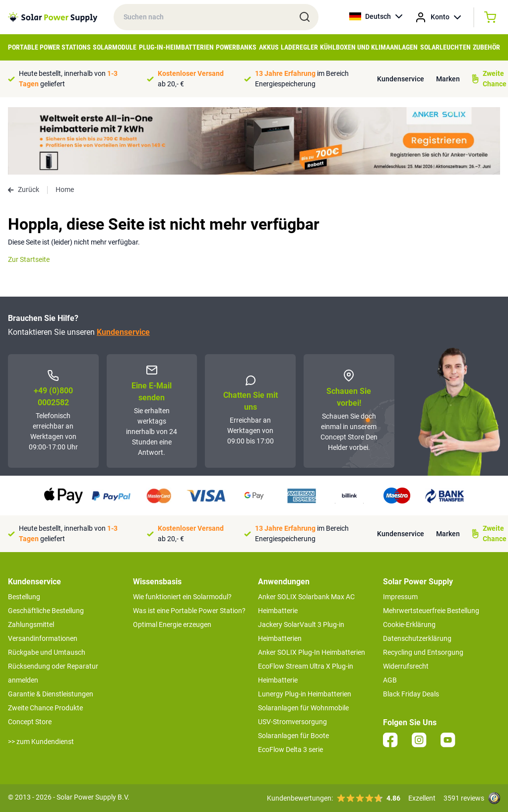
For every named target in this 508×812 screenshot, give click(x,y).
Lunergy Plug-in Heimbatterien (305, 694)
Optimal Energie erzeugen (172, 625)
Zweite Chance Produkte (45, 708)
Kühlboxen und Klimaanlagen (369, 47)
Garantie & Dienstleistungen (51, 694)
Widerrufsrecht (406, 666)
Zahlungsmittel (31, 625)
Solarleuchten (445, 47)
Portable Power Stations (49, 47)
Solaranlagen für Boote (293, 736)
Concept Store (30, 722)
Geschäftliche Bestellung (46, 611)
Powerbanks (236, 47)
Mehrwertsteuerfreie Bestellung (431, 611)
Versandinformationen (43, 638)
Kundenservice (401, 79)
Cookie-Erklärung (409, 625)
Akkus (269, 47)
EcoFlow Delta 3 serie (290, 750)
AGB (390, 680)
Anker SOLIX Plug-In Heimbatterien (312, 652)
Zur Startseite (29, 259)
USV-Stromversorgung (292, 722)
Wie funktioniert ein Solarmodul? (182, 597)
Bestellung (24, 597)
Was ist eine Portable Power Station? (189, 611)
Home (65, 189)
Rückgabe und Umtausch (47, 652)
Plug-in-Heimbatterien (176, 47)
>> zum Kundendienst (41, 742)
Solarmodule (115, 47)
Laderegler (299, 47)
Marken (448, 79)
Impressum (400, 597)
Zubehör (486, 47)
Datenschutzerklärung (417, 638)
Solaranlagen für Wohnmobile (303, 708)
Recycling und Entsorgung (423, 652)
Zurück (24, 189)
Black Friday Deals (411, 694)
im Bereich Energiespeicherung (302, 79)
